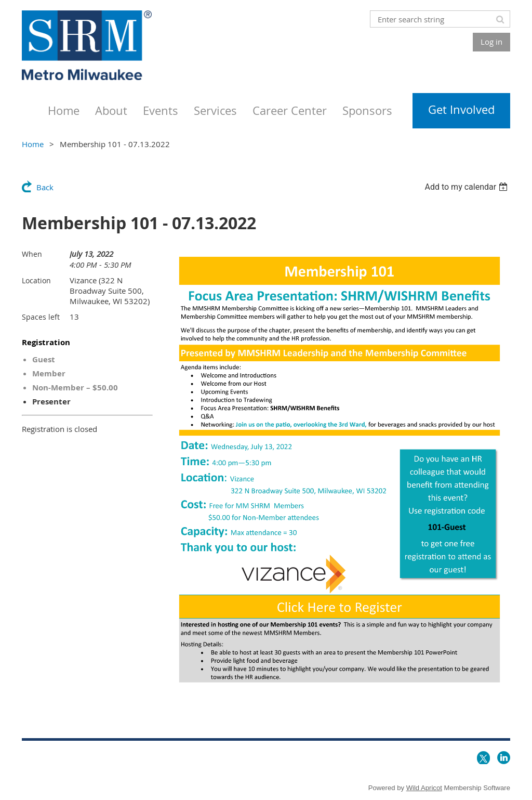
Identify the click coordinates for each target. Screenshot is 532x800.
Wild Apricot (424, 788)
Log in (491, 42)
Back (45, 187)
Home (33, 144)
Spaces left (41, 317)
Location (36, 280)
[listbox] (467, 187)
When (32, 254)
